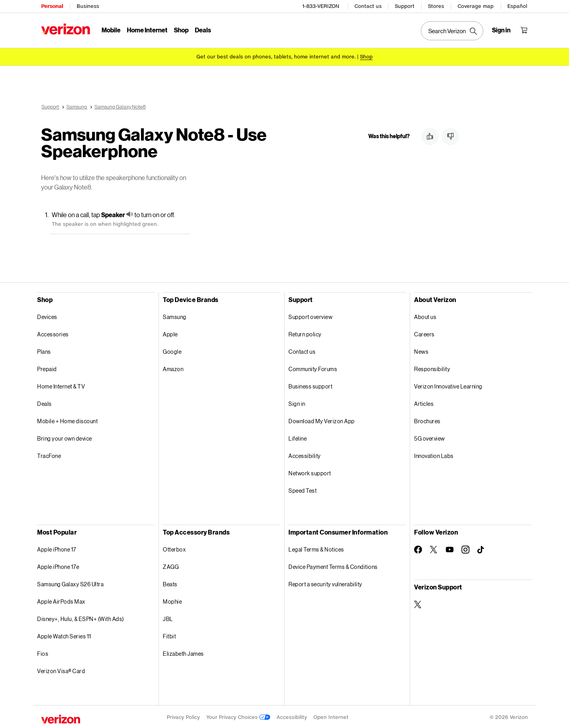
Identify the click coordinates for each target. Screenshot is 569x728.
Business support (310, 385)
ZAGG (171, 566)
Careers (424, 333)
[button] (430, 135)
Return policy (305, 333)
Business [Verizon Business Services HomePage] (88, 6)
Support (405, 6)
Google (172, 350)
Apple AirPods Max (61, 600)
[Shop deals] (366, 56)
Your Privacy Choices (238, 716)
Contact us (368, 6)
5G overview (430, 437)
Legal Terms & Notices (316, 548)
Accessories (53, 333)
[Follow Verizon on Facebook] (418, 548)
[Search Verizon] (452, 31)
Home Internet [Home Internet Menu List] (147, 30)
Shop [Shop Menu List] (181, 30)
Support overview (310, 316)
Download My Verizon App (322, 420)
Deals (44, 402)
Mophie (172, 600)
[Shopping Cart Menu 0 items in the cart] (524, 30)
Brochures (427, 420)
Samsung (175, 316)
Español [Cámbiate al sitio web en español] (517, 6)
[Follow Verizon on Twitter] (434, 548)
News (421, 350)
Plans (44, 350)
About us (425, 316)
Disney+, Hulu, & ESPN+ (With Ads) (81, 618)
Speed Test (302, 489)
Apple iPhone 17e (58, 566)
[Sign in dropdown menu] (501, 30)
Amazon (173, 368)
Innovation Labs (434, 455)
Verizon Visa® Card (61, 670)
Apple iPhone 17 (57, 548)
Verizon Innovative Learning (448, 385)
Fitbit (169, 635)
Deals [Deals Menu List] (203, 30)
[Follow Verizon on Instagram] (465, 548)
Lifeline (298, 437)
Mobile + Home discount (67, 420)
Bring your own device (65, 437)
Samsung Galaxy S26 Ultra (70, 583)
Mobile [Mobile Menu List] (111, 30)
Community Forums (313, 368)
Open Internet (331, 716)
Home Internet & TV (61, 385)
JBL (168, 618)
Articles (424, 402)
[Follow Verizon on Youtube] (450, 548)
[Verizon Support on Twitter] (418, 603)
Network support (310, 472)
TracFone (49, 455)
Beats (170, 583)
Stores (436, 6)
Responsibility (432, 368)
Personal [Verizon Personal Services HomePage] (52, 6)
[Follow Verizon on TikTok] (481, 549)
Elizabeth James (183, 652)
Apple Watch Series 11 (64, 635)
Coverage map (476, 6)
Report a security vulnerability (325, 583)
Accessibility (305, 455)
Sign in (297, 402)
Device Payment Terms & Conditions (333, 566)
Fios (43, 652)
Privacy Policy (183, 716)
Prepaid (47, 368)
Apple (170, 333)
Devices (47, 316)
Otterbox (174, 548)
